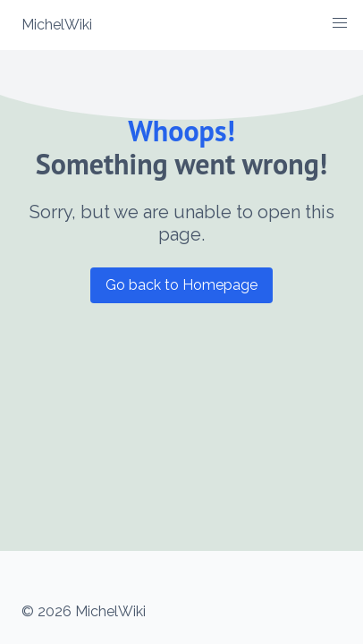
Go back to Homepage (181, 285)
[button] (340, 23)
